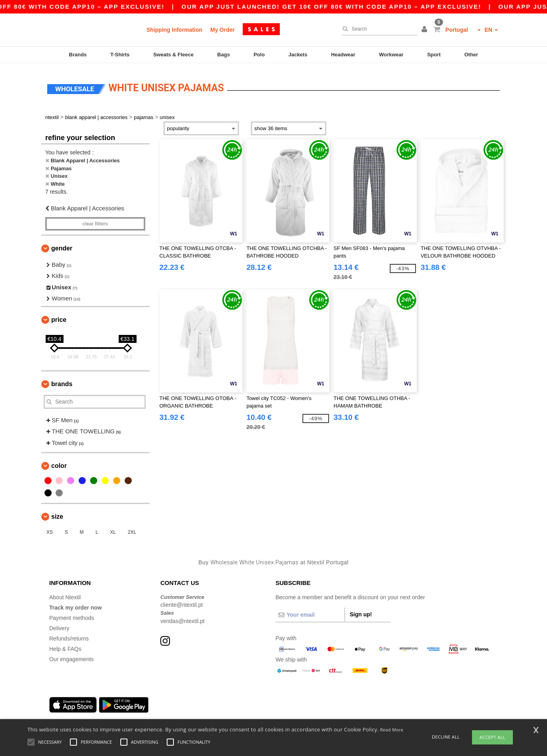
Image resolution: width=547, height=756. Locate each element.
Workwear (391, 55)
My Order (222, 30)
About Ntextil (65, 594)
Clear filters (95, 220)
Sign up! (361, 611)
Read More (392, 730)
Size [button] (57, 513)
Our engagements (71, 656)
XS (50, 529)
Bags (223, 55)
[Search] (378, 29)
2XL (132, 529)
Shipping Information (174, 30)
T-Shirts (120, 55)
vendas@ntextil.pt (183, 617)
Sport (434, 55)
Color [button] (59, 463)
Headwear (343, 55)
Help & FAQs (65, 645)
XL (113, 529)
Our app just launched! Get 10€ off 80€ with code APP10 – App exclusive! (373, 7)
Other (471, 55)
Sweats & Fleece (173, 55)
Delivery (59, 625)
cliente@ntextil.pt (182, 602)
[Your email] (310, 611)
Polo (259, 55)
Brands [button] (62, 380)
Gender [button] (62, 245)
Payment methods (72, 614)
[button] (426, 30)
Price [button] (59, 316)
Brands (78, 55)
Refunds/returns (69, 635)
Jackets (298, 55)
